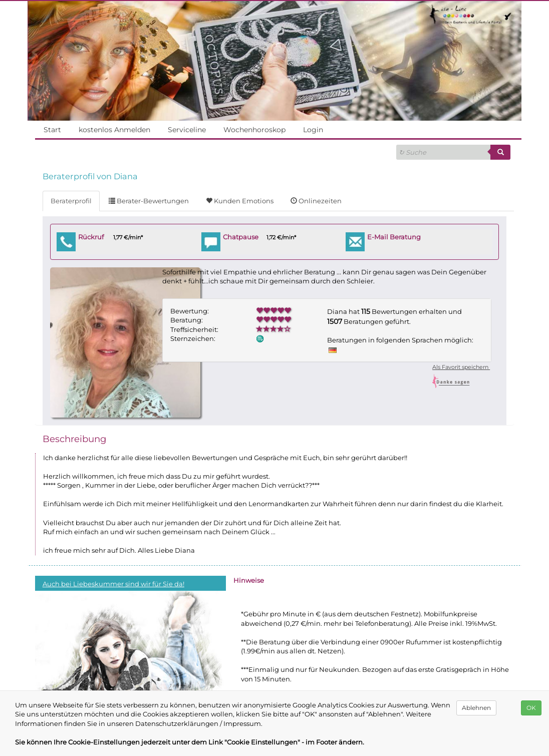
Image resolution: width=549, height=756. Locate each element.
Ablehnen (476, 708)
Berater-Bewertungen (148, 201)
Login (313, 130)
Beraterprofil (71, 201)
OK (531, 708)
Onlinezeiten (314, 201)
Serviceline (187, 130)
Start (52, 130)
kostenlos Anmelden (114, 130)
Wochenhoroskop (254, 130)
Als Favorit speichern (461, 367)
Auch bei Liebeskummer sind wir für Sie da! (113, 584)
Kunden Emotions (239, 201)
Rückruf (92, 237)
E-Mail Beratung (394, 237)
